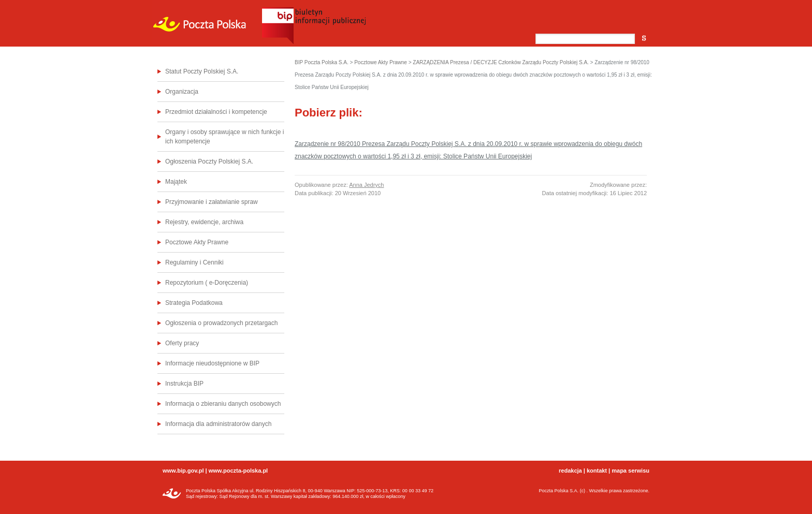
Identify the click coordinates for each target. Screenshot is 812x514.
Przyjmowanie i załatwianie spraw (212, 202)
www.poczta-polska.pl (238, 471)
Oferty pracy (182, 343)
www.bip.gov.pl (183, 471)
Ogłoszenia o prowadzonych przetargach (221, 323)
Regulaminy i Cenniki (194, 262)
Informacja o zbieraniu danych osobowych (223, 404)
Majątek (176, 182)
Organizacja (182, 92)
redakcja (570, 471)
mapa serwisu (630, 471)
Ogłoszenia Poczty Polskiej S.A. (209, 161)
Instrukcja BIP (184, 384)
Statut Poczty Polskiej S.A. (202, 71)
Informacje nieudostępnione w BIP (212, 363)
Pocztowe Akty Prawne (197, 242)
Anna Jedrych (366, 185)
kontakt (597, 471)
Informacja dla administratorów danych (218, 424)
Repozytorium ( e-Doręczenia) (207, 283)
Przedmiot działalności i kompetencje (216, 112)
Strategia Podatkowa (194, 303)
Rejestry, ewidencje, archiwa (204, 222)
